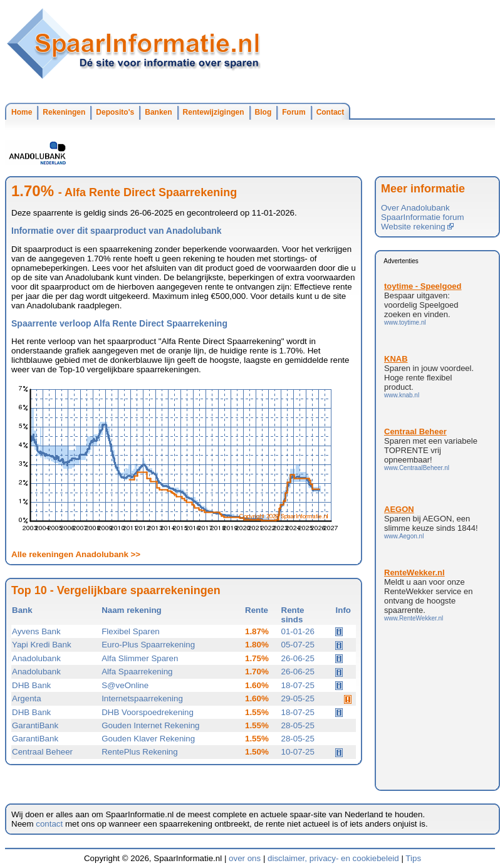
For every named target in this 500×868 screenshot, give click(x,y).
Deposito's (115, 112)
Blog (263, 112)
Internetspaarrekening (142, 698)
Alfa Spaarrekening (137, 672)
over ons (245, 858)
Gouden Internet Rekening (150, 725)
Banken (158, 112)
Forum (294, 112)
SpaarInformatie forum (423, 217)
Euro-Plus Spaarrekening (148, 645)
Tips (413, 858)
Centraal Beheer (42, 752)
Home (22, 112)
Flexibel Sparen (131, 631)
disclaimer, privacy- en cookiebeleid (333, 858)
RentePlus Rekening (140, 752)
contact (49, 824)
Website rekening (417, 227)
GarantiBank (35, 725)
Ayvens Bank (36, 631)
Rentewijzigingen (214, 112)
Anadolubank (36, 658)
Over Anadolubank (415, 208)
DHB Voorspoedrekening (148, 712)
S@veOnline (125, 685)
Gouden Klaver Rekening (148, 739)
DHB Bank (31, 685)
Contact (331, 112)
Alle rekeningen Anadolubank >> (76, 554)
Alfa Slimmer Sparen (140, 658)
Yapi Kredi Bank (42, 645)
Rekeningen (64, 112)
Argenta (27, 698)
